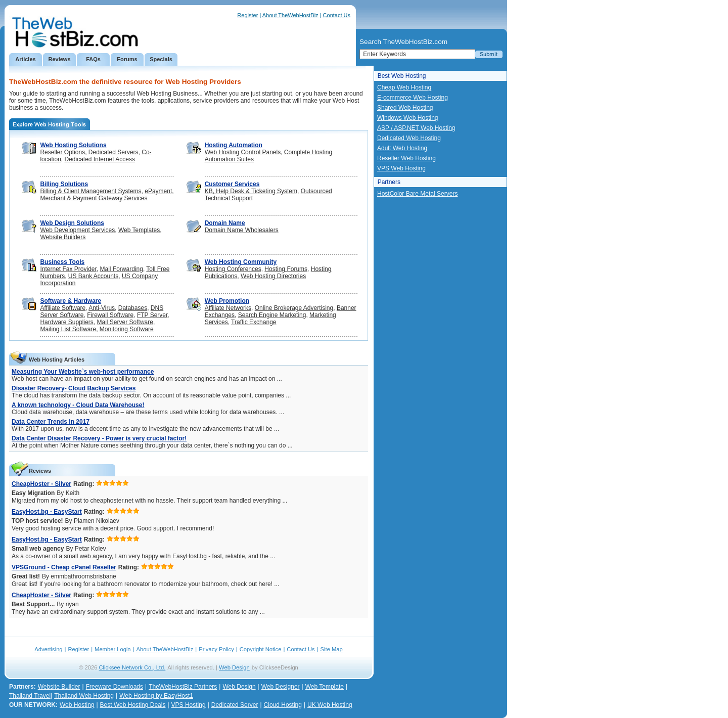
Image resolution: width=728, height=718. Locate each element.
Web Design (234, 667)
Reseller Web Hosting (406, 158)
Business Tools (62, 262)
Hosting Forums (286, 269)
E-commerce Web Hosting (413, 98)
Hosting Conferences (233, 269)
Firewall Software (110, 315)
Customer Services (232, 184)
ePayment (158, 191)
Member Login (113, 649)
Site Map (332, 649)
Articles (25, 59)
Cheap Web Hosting (404, 87)
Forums (127, 59)
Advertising (48, 649)
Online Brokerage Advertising (294, 308)
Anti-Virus (102, 308)
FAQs (93, 59)
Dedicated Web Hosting (409, 138)
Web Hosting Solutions (73, 145)
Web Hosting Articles (57, 360)
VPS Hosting (189, 705)
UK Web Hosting (330, 705)
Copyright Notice (261, 649)
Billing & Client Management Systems (90, 191)
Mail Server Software (125, 322)
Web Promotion (227, 301)
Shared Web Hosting (405, 108)
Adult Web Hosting (402, 148)
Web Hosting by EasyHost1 (156, 696)
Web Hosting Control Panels (243, 152)
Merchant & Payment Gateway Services (94, 198)
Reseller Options (62, 152)
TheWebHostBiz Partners (183, 687)
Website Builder (59, 687)
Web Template (325, 687)
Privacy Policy (216, 649)
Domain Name (225, 223)
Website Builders (63, 237)
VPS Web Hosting (401, 168)
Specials (161, 59)
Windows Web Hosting (408, 118)
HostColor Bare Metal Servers (417, 194)
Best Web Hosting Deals (133, 705)
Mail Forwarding (122, 269)
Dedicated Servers (113, 152)
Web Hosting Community (241, 262)
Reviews (59, 59)
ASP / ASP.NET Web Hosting (416, 128)
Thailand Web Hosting (84, 696)
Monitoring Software (127, 329)
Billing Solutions (64, 184)
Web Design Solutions (72, 223)
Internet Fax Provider (68, 269)
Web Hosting (77, 705)
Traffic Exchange (254, 322)
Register (247, 15)
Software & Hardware (71, 301)
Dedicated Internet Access (100, 159)
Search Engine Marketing (272, 315)
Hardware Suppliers (66, 322)
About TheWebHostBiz (290, 15)
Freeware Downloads (115, 687)
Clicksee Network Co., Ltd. (132, 667)
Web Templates (139, 230)
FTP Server (152, 315)
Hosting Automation (234, 145)
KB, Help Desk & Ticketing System (251, 191)
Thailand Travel (30, 696)
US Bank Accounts (93, 276)
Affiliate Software (63, 308)
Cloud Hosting (283, 705)
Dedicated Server (235, 705)
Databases (133, 308)
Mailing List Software (68, 329)
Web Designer (281, 687)
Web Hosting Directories (273, 276)
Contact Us (337, 15)
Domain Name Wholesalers (242, 230)
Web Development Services (77, 230)
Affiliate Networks (228, 308)
